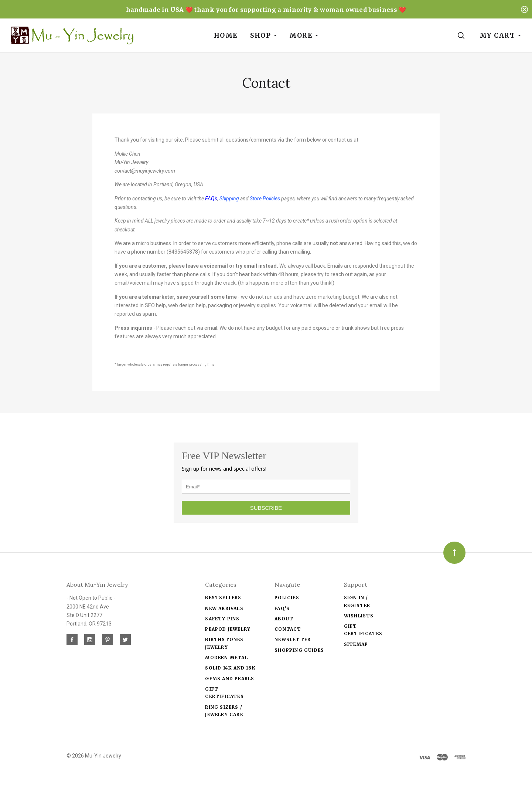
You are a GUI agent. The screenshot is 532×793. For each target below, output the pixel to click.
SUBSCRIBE (266, 508)
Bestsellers (223, 598)
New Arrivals (224, 608)
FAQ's (282, 608)
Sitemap (356, 644)
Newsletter (293, 639)
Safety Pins (222, 619)
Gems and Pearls (230, 679)
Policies (287, 598)
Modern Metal (226, 658)
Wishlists (359, 616)
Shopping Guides (299, 650)
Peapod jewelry (228, 629)
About (284, 619)
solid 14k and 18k (230, 668)
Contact (288, 629)
